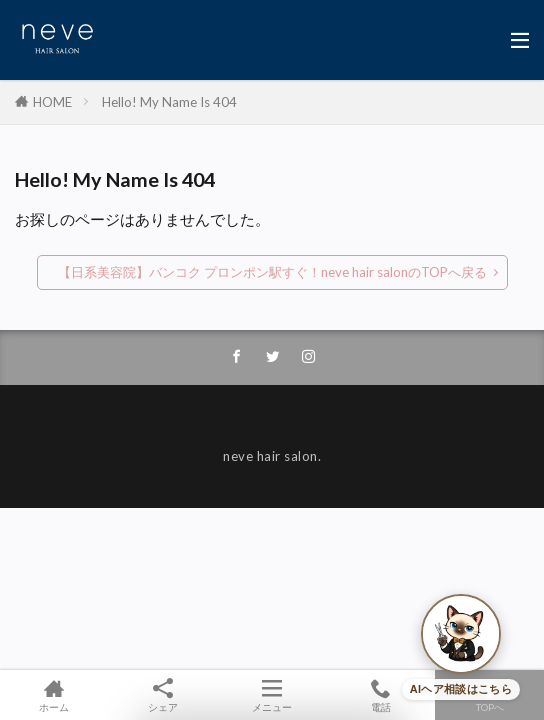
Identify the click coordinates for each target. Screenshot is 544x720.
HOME (52, 102)
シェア (163, 695)
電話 (380, 695)
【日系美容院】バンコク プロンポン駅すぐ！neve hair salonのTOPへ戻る (272, 272)
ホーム (54, 695)
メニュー (272, 695)
